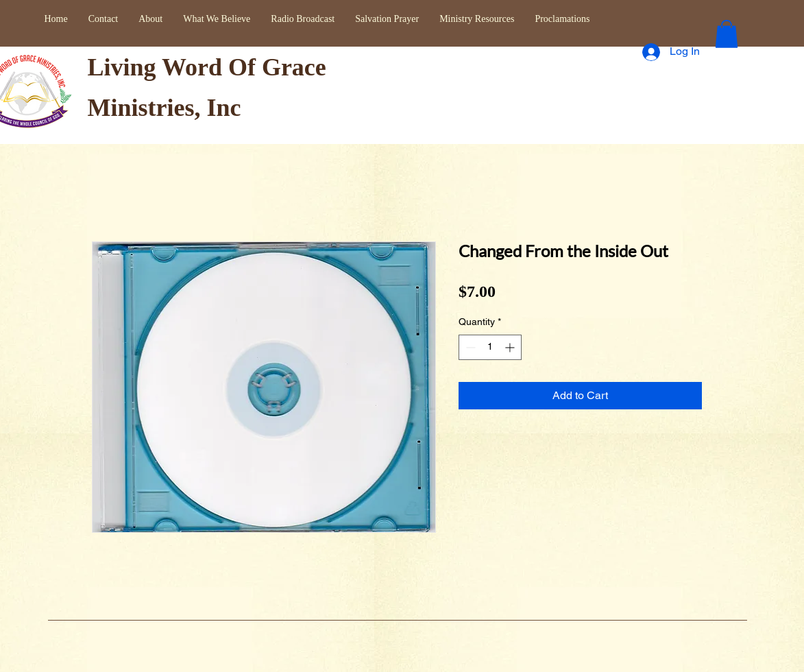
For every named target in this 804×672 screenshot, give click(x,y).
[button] (727, 34)
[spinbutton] (490, 347)
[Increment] (511, 347)
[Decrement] (469, 347)
